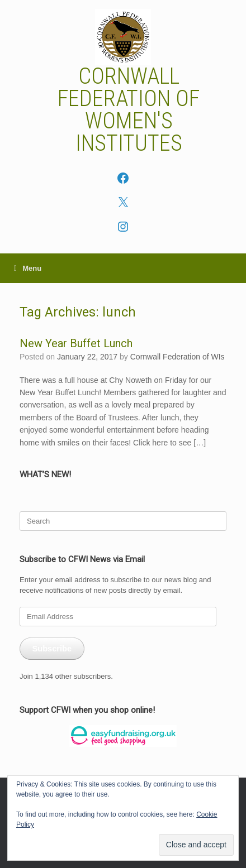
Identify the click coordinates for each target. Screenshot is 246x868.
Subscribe (52, 649)
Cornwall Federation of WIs (178, 357)
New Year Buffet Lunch (76, 343)
